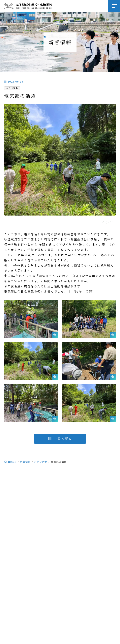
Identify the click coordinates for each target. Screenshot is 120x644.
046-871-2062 (48, 516)
